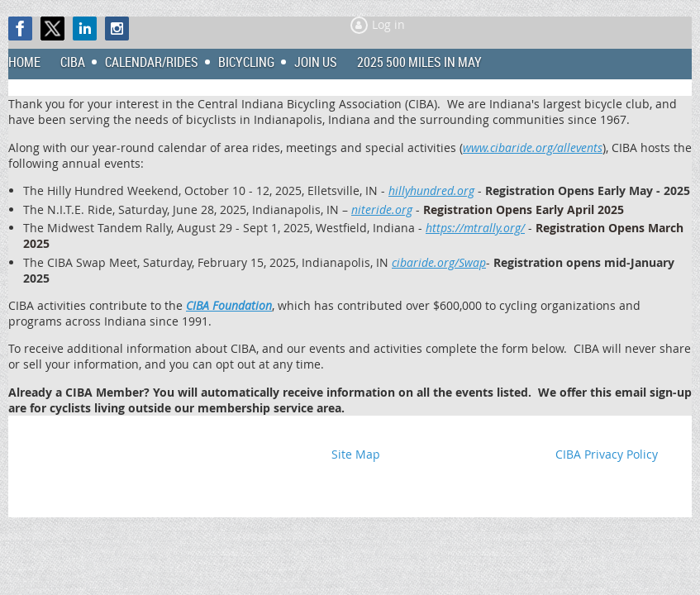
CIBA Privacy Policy (607, 454)
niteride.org (382, 209)
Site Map (356, 454)
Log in (388, 24)
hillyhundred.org (431, 190)
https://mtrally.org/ (475, 228)
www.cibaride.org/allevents (533, 148)
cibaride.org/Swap (439, 262)
